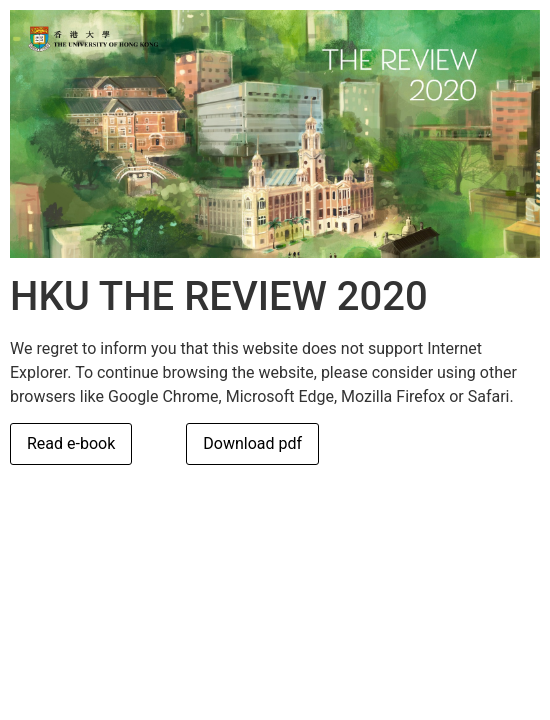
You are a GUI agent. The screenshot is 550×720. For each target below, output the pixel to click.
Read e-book (71, 443)
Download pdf (252, 443)
